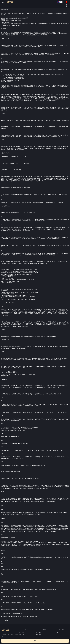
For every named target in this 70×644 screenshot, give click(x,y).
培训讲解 (39, 633)
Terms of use (57, 633)
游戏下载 (21, 633)
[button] (3, 2)
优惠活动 (21, 634)
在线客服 (39, 634)
